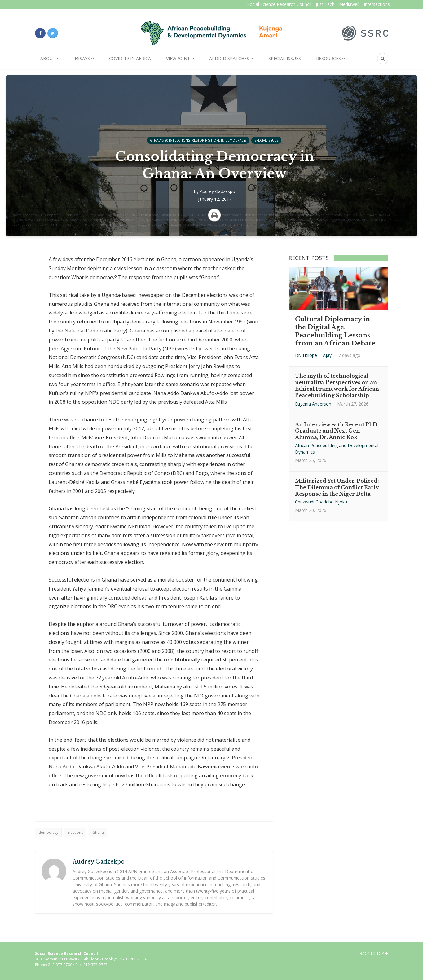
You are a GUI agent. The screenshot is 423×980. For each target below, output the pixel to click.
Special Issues (285, 58)
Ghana (98, 832)
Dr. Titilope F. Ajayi (314, 355)
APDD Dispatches (229, 58)
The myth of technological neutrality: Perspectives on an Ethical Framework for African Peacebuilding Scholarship (337, 385)
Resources (328, 58)
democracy (48, 832)
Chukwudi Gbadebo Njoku (321, 502)
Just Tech (325, 4)
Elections (75, 832)
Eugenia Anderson (313, 404)
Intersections (377, 4)
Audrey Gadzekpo (218, 191)
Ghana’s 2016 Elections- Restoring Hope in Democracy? (198, 140)
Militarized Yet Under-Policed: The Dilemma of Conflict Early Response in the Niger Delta (337, 487)
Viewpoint (178, 58)
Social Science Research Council (279, 4)
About (48, 58)
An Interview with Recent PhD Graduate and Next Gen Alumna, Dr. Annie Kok (336, 431)
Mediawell (349, 4)
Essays (82, 58)
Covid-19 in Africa (130, 58)
